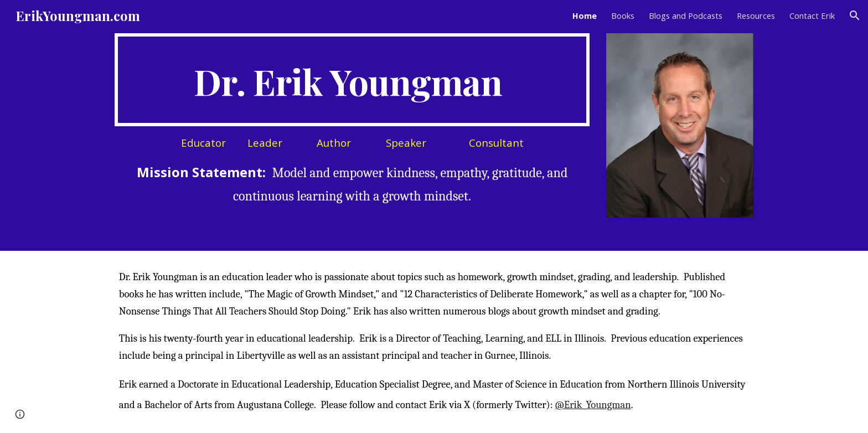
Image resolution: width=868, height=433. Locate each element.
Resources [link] (756, 16)
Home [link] (585, 16)
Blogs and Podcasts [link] (686, 16)
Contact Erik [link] (812, 16)
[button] (855, 16)
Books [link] (623, 16)
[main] (352, 80)
